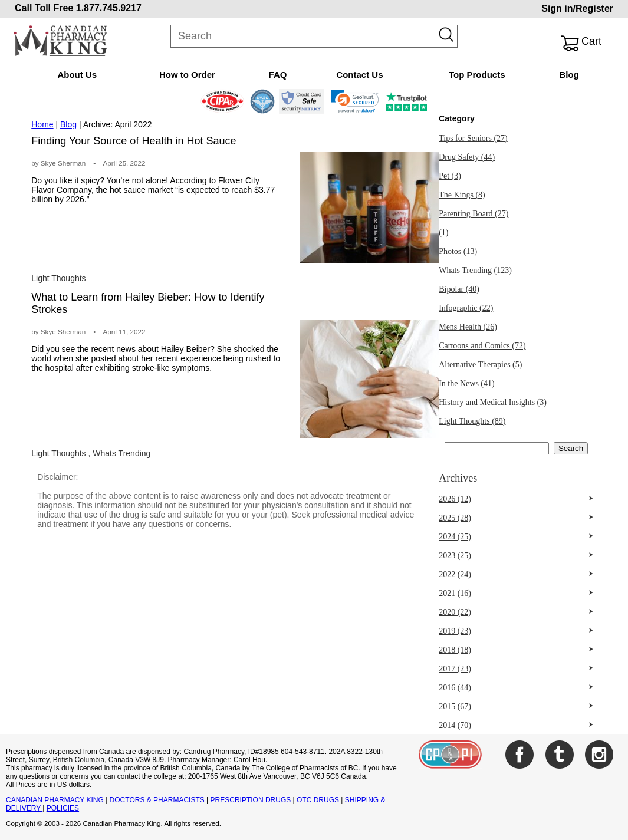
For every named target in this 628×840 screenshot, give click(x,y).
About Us (77, 75)
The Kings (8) (462, 195)
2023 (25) (455, 556)
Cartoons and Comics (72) (482, 346)
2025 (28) (455, 518)
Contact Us (359, 75)
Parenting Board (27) (474, 214)
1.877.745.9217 (109, 8)
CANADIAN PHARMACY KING (55, 800)
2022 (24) (455, 574)
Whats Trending (121, 453)
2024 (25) (455, 537)
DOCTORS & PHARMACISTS (157, 800)
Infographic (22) (466, 308)
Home (42, 124)
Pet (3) (450, 176)
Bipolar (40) (459, 289)
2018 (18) (455, 650)
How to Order (187, 75)
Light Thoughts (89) (472, 421)
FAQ (278, 75)
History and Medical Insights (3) (493, 402)
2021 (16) (455, 593)
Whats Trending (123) (475, 270)
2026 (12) (455, 499)
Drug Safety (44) (467, 157)
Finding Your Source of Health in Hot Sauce (134, 141)
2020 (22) (455, 612)
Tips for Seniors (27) (473, 138)
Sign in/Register (577, 9)
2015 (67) (455, 706)
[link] (355, 101)
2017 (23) (455, 669)
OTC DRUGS (318, 800)
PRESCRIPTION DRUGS (251, 800)
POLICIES (63, 808)
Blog (569, 75)
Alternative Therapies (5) (480, 365)
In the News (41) (466, 383)
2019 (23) (455, 631)
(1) (443, 233)
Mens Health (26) (468, 327)
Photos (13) (458, 251)
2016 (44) (455, 688)
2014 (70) (455, 725)
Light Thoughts (58, 278)
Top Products (477, 75)
